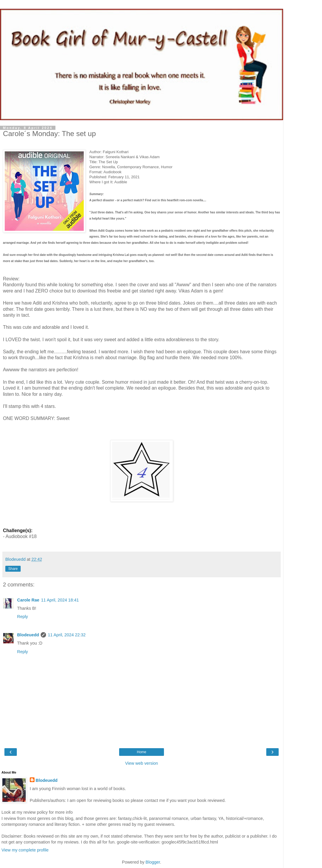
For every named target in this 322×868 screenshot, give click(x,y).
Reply (23, 617)
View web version (142, 763)
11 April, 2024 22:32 (67, 635)
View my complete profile (25, 850)
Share (13, 569)
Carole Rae (28, 600)
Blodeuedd (28, 635)
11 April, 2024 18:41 (60, 600)
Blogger (153, 862)
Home (142, 752)
